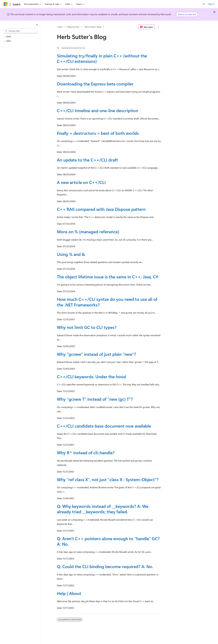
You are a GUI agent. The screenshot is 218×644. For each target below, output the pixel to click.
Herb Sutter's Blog (93, 27)
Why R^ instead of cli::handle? (86, 453)
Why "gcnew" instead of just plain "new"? (97, 354)
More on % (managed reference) (88, 232)
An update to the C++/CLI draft (87, 160)
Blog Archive (73, 27)
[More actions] (158, 27)
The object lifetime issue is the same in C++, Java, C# (108, 277)
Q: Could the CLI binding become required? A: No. (105, 566)
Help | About (69, 593)
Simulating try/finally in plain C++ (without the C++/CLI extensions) (102, 58)
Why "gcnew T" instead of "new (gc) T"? (95, 399)
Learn (60, 27)
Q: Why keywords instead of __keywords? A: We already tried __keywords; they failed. (103, 509)
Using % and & (71, 254)
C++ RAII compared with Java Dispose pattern (101, 209)
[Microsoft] (6, 4)
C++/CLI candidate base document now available (104, 426)
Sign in (211, 4)
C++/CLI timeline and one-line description (98, 110)
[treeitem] (22, 37)
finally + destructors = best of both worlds (98, 133)
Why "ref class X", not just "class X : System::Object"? (108, 479)
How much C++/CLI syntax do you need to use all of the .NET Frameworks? (107, 302)
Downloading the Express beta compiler (95, 84)
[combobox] (21, 31)
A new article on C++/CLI (81, 182)
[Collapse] (37, 25)
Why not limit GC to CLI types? (87, 327)
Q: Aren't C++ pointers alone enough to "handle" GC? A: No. (108, 541)
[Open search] (204, 4)
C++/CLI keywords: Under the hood (91, 376)
